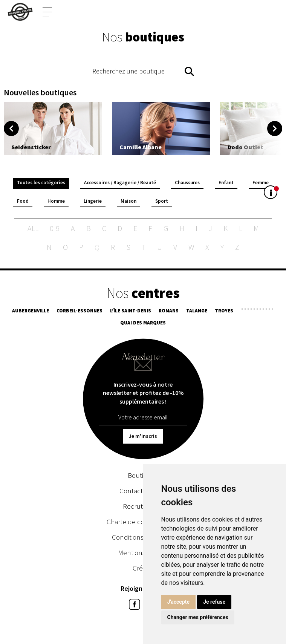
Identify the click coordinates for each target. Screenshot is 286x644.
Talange (197, 312)
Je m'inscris (143, 437)
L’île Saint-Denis (131, 312)
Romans (169, 312)
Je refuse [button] (214, 602)
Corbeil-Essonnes (80, 312)
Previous (11, 128)
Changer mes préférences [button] (198, 617)
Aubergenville (31, 312)
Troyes (224, 312)
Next (275, 128)
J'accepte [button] (179, 602)
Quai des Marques (143, 324)
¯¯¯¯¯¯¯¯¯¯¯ (257, 312)
